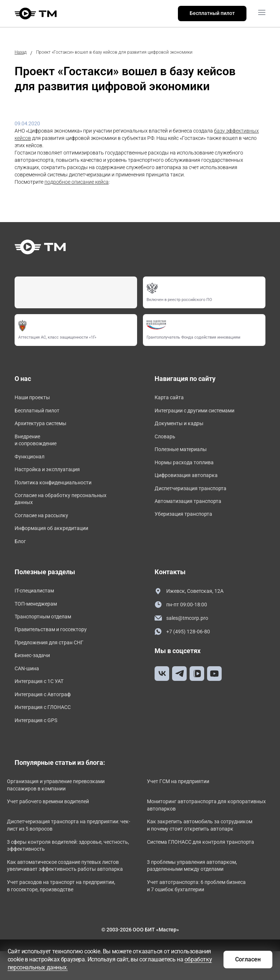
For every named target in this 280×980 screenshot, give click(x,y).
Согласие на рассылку (45, 527)
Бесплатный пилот (212, 13)
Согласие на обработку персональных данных (67, 509)
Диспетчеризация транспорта (195, 496)
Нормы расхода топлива (188, 468)
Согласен (244, 959)
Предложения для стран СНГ (54, 661)
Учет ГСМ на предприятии (186, 807)
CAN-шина (28, 689)
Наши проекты (35, 398)
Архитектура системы (44, 426)
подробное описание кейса (77, 182)
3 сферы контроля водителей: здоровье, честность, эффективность (62, 871)
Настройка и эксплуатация (52, 476)
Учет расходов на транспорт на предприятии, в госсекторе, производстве (69, 919)
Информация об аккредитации (57, 541)
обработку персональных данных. (101, 967)
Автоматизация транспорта (192, 510)
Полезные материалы (184, 454)
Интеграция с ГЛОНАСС (46, 731)
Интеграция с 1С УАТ (43, 703)
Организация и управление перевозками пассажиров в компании (63, 811)
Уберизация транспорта (187, 524)
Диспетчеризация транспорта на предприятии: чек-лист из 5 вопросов (63, 851)
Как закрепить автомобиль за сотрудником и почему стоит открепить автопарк (207, 851)
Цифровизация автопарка (190, 482)
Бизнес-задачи (35, 676)
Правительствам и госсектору (56, 647)
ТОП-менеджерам (39, 619)
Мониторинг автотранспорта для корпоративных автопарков (194, 831)
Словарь (166, 440)
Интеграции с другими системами (201, 412)
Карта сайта (171, 398)
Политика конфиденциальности (58, 490)
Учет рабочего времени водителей (56, 827)
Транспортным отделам (47, 633)
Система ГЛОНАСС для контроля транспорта (208, 867)
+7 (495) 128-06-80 (185, 647)
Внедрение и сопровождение (38, 444)
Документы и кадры (182, 426)
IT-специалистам (37, 605)
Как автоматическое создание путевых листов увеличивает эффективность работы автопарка (68, 895)
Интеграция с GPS (39, 745)
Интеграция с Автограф (47, 718)
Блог (21, 555)
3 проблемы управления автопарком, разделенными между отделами (200, 892)
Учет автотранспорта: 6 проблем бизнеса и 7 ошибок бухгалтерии (204, 919)
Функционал (31, 462)
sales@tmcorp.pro (184, 634)
